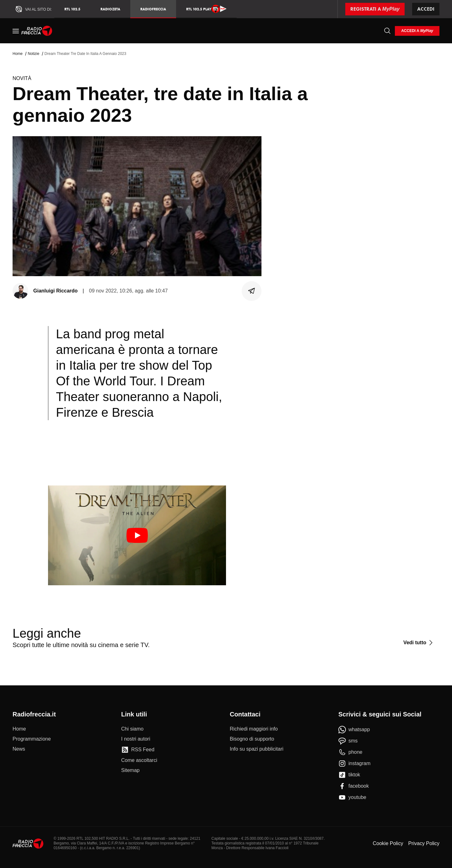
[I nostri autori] (136, 739)
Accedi (426, 9)
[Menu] (16, 31)
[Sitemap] (130, 770)
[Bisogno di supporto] (252, 739)
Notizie (33, 54)
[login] (417, 31)
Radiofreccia (153, 9)
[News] (19, 749)
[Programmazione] (32, 739)
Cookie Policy (388, 843)
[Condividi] (252, 291)
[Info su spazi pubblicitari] (257, 749)
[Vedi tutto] (419, 643)
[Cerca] (387, 31)
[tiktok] (349, 775)
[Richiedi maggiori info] (254, 729)
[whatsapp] (354, 730)
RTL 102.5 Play (206, 9)
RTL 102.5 (72, 9)
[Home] (37, 31)
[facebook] (354, 786)
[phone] (350, 752)
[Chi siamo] (132, 729)
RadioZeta (110, 9)
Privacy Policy (424, 843)
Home (18, 54)
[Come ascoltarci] (139, 760)
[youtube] (352, 797)
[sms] (348, 741)
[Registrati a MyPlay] (375, 9)
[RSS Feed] (138, 750)
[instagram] (354, 764)
